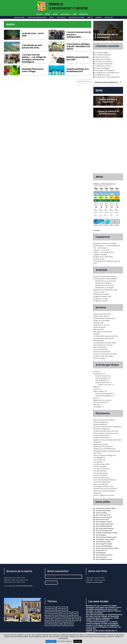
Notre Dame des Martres (102, 482)
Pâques (69, 624)
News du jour (61, 17)
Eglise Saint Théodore (101, 444)
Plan (75, 14)
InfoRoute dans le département (104, 318)
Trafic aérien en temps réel (102, 332)
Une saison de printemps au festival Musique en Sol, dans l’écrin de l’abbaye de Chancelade (104, 615)
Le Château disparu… (101, 53)
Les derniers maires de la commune (106, 431)
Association (62, 609)
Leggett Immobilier (100, 255)
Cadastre (99, 17)
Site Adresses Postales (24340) (106, 508)
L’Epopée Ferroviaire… (102, 57)
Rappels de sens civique (102, 400)
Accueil (39, 14)
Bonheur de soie (99, 259)
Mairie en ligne (98, 391)
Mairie (55, 14)
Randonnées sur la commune (106, 281)
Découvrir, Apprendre (101, 349)
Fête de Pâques (101, 380)
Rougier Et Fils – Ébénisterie (103, 257)
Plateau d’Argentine (100, 424)
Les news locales (98, 601)
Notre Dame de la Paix (101, 478)
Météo (52, 17)
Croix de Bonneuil (99, 460)
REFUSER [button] (78, 641)
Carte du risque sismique (102, 352)
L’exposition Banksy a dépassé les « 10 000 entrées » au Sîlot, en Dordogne (102, 619)
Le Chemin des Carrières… (103, 62)
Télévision (97, 405)
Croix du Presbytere (100, 475)
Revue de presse (99, 402)
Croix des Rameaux (100, 471)
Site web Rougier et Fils (103, 515)
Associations (65, 14)
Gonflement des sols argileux (103, 356)
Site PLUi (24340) (101, 513)
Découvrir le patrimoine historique (105, 277)
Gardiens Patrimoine (102, 383)
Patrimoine (84, 14)
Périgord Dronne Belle (101, 294)
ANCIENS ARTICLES (84, 81)
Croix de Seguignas (100, 467)
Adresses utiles (19, 17)
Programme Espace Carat (102, 296)
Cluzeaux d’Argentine (101, 422)
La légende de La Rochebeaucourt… (107, 73)
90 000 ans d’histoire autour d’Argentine (107, 427)
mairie (77, 619)
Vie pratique (97, 407)
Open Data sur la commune (103, 345)
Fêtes (48, 619)
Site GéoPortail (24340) (103, 511)
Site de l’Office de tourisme (104, 555)
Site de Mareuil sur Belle (103, 542)
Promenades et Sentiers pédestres (105, 279)
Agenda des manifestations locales (105, 290)
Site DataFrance (101, 553)
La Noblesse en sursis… (102, 75)
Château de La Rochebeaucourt (104, 449)
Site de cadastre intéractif (104, 559)
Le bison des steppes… (102, 68)
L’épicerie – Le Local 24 (101, 250)
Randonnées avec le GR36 (104, 285)
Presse (61, 624)
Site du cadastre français (104, 522)
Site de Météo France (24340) (105, 539)
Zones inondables (99, 358)
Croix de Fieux (98, 462)
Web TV (90, 17)
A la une (96, 371)
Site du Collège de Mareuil (104, 526)
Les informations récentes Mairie (105, 343)
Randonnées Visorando (103, 283)
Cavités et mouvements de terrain (105, 354)
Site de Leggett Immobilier (104, 544)
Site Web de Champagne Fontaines (107, 533)
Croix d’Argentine (99, 458)
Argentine (50, 609)
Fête (75, 614)
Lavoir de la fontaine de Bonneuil (105, 480)
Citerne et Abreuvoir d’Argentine (105, 455)
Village (47, 14)
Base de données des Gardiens (104, 420)
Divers (95, 389)
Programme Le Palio (101, 299)
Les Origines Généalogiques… (104, 70)
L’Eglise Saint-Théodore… (103, 59)
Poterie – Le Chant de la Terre (104, 252)
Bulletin (96, 387)
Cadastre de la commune (102, 314)
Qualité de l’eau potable (101, 321)
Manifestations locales (77, 17)
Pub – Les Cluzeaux (100, 248)
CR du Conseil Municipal (104, 394)
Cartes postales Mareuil (101, 435)
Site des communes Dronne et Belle (107, 548)
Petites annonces (99, 327)
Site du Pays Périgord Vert (104, 531)
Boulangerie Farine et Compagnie (105, 243)
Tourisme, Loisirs (99, 292)
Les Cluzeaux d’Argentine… (103, 64)
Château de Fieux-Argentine (103, 447)
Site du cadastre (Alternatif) (105, 524)
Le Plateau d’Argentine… (103, 55)
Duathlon (66, 614)
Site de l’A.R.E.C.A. (101, 550)
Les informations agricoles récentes (106, 336)
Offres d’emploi (99, 329)
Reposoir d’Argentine (101, 484)
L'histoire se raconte (104, 385)
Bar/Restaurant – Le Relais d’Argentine (107, 246)
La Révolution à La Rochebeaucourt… (107, 77)
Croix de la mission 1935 (101, 464)
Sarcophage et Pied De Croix (103, 486)
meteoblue (97, 230)
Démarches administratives (37, 17)
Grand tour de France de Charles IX (105, 489)
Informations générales (103, 396)
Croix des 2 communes (101, 469)
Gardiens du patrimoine (63, 619)
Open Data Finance (100, 347)
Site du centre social (102, 519)
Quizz (95, 398)
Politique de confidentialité (94, 582)
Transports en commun (101, 325)
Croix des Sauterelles (100, 473)
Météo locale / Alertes (101, 316)
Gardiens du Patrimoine (101, 438)
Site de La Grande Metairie (104, 546)
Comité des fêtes (101, 378)
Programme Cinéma (100, 301)
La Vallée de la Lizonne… (102, 66)
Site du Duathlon (101, 535)
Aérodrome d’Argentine (102, 429)
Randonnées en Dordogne (105, 288)
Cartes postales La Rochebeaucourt (106, 433)
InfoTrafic (96, 334)
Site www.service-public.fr (104, 517)
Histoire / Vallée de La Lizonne (104, 495)
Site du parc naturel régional (105, 528)
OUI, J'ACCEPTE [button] (51, 641)
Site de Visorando (101, 557)
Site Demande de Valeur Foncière (106, 537)
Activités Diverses (101, 376)
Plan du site (109, 17)
